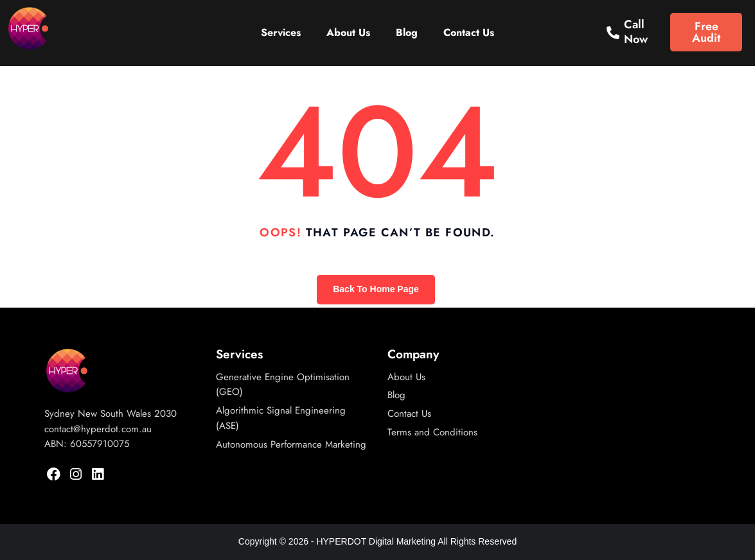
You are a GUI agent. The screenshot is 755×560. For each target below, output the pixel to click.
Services (281, 32)
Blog (407, 32)
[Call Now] (613, 33)
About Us (348, 32)
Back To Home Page (376, 289)
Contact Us (469, 32)
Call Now (636, 32)
